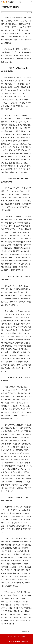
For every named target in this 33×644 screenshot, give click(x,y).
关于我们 (10, 636)
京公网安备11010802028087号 (22, 642)
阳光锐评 (11, 2)
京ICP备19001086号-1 (10, 642)
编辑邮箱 (16, 636)
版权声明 (23, 636)
